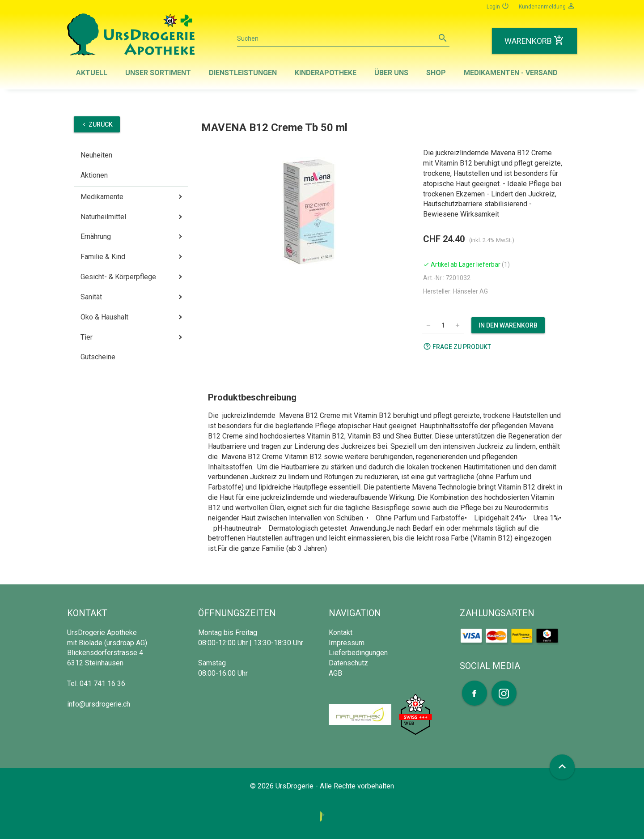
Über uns (391, 73)
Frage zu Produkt (457, 346)
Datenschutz (348, 663)
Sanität (91, 297)
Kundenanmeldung (547, 6)
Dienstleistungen (243, 73)
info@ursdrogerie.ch (99, 704)
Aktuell (92, 73)
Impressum (347, 643)
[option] (309, 211)
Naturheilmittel (103, 217)
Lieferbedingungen (358, 653)
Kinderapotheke (326, 73)
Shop (436, 73)
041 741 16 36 (102, 684)
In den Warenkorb (508, 325)
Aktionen (94, 175)
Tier (87, 337)
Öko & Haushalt (104, 317)
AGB (335, 673)
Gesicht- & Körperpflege (118, 277)
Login (498, 6)
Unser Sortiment (158, 73)
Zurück (97, 124)
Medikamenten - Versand (511, 73)
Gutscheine (98, 357)
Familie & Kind (103, 257)
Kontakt (341, 632)
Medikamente (102, 197)
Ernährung (96, 236)
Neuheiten (96, 155)
